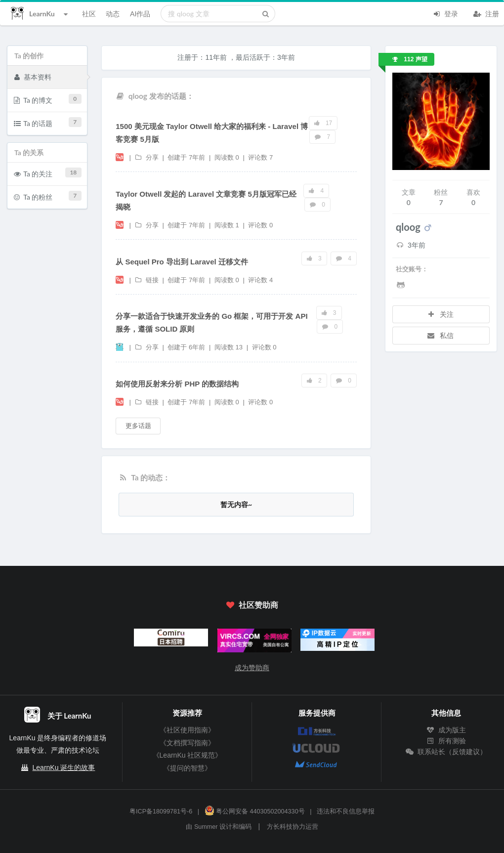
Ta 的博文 (48, 99)
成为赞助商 (252, 668)
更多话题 (138, 426)
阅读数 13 (230, 347)
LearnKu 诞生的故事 (64, 768)
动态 (113, 14)
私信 (440, 335)
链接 (147, 280)
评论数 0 (260, 225)
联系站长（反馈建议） (446, 752)
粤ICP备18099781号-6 (161, 811)
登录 (445, 13)
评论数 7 (260, 157)
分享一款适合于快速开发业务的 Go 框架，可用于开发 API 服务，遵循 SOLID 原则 (211, 322)
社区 (89, 14)
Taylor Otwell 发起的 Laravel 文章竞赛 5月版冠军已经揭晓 (206, 200)
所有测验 (446, 741)
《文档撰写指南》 (187, 743)
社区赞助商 (252, 605)
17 (323, 123)
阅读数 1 (228, 225)
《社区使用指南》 (187, 730)
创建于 (186, 157)
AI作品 (140, 14)
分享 (147, 157)
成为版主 (446, 730)
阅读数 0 (228, 157)
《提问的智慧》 (187, 768)
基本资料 (33, 77)
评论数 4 (260, 280)
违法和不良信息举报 (346, 811)
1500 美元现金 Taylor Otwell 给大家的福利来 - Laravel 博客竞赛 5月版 (212, 133)
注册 (486, 13)
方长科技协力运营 (293, 827)
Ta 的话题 (48, 122)
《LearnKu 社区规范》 (188, 755)
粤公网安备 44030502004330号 (255, 811)
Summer (206, 827)
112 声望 (410, 59)
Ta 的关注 (48, 173)
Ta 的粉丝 (48, 196)
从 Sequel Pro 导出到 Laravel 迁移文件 (182, 262)
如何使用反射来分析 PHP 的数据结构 (177, 384)
